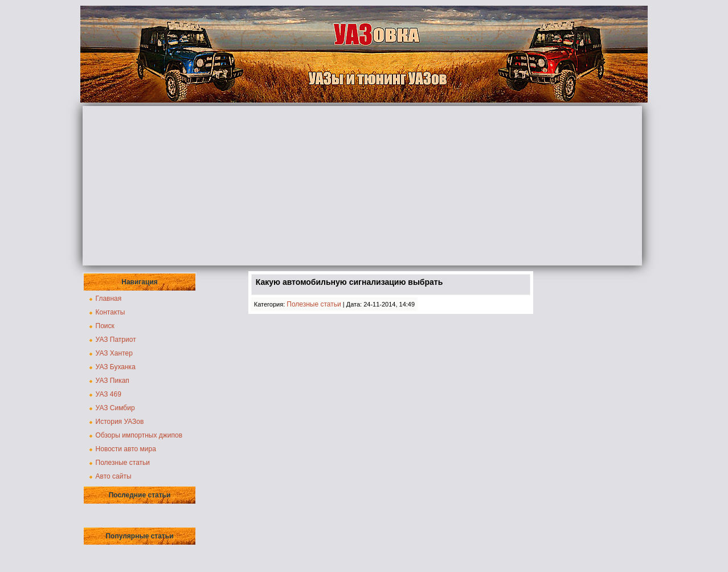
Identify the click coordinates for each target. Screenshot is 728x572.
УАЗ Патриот (116, 340)
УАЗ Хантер (114, 353)
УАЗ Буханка (116, 367)
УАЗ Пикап (113, 381)
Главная (109, 299)
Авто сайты (114, 476)
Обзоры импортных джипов (139, 435)
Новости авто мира (126, 449)
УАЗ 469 (109, 394)
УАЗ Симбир (115, 408)
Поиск (105, 326)
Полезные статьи (123, 463)
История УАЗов (120, 422)
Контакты (111, 312)
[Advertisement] (362, 186)
